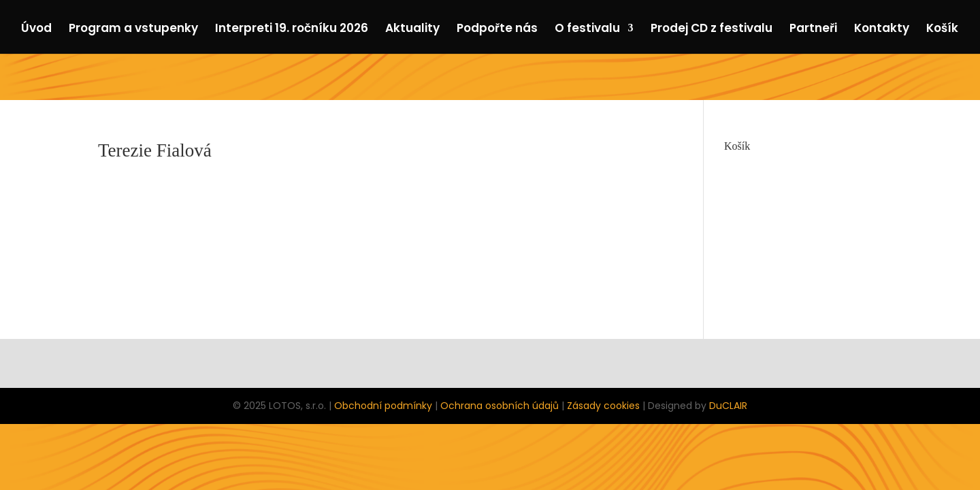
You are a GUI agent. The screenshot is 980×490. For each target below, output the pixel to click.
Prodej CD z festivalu (712, 30)
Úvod (36, 30)
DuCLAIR (728, 406)
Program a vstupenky (133, 30)
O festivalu (587, 30)
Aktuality (412, 30)
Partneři (813, 30)
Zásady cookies (603, 406)
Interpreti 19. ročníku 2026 (292, 30)
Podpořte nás (497, 30)
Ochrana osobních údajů (500, 406)
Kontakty (882, 30)
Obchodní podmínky (383, 406)
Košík (942, 30)
